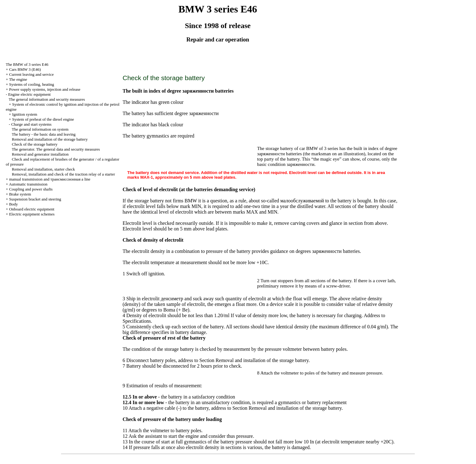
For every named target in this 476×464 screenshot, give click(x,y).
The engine (18, 79)
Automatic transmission (28, 184)
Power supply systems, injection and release (45, 89)
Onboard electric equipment (32, 209)
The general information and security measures (47, 99)
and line (50, 179)
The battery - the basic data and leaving (44, 134)
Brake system (20, 194)
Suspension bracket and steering (35, 199)
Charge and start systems (31, 124)
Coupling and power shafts (31, 189)
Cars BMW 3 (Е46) (25, 69)
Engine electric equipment (29, 94)
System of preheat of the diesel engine (43, 119)
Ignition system (25, 114)
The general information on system (40, 129)
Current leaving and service (31, 74)
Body (13, 204)
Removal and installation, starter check (43, 169)
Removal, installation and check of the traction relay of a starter (63, 174)
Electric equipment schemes (32, 214)
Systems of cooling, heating (31, 84)
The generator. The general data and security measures (56, 149)
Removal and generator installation (40, 154)
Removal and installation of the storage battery (50, 139)
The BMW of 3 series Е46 (27, 64)
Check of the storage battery (35, 144)
